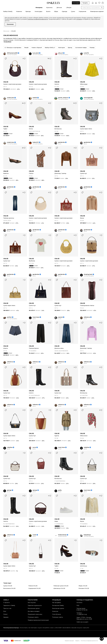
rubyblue (10, 447)
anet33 (35, 98)
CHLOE (6, 82)
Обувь (56, 11)
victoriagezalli (88, 98)
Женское (6, 31)
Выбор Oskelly (8, 11)
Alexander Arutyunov (77, 628)
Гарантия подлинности (35, 605)
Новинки (19, 11)
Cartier (52, 628)
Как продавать (57, 603)
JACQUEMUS (46, 628)
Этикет (5, 614)
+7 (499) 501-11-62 (82, 615)
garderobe (61, 142)
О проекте (7, 603)
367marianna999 (12, 53)
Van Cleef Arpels (33, 628)
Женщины (39, 8)
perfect (9, 317)
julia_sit (60, 53)
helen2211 (36, 142)
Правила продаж (69, 641)
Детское (59, 8)
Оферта (77, 641)
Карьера (6, 617)
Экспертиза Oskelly (58, 605)
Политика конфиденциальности (89, 641)
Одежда (64, 11)
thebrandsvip (62, 535)
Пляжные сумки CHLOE (61, 586)
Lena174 (86, 53)
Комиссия (55, 611)
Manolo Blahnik (66, 628)
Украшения (82, 11)
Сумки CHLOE (8, 586)
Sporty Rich (86, 628)
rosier (34, 535)
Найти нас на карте (82, 622)
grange (9, 490)
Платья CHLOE (33, 586)
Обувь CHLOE (83, 586)
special (60, 317)
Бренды (28, 11)
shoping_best (88, 274)
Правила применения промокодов (38, 620)
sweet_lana (11, 98)
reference (87, 317)
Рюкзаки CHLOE (84, 588)
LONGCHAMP (58, 628)
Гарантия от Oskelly (9, 605)
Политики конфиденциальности (38, 19)
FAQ (78, 605)
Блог (5, 611)
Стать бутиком (57, 614)
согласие (79, 19)
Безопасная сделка (34, 608)
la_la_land (36, 53)
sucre (34, 447)
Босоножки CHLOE (9, 588)
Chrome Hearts (23, 628)
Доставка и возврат (34, 611)
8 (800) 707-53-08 (82, 610)
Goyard (40, 628)
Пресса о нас (7, 608)
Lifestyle (69, 8)
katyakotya (87, 535)
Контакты (79, 603)
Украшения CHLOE (34, 588)
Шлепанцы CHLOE (59, 588)
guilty (60, 490)
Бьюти (48, 11)
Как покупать (32, 603)
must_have (36, 317)
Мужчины (49, 8)
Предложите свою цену (35, 614)
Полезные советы (33, 617)
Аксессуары (38, 11)
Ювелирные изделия (97, 11)
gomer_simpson (63, 98)
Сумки (73, 11)
